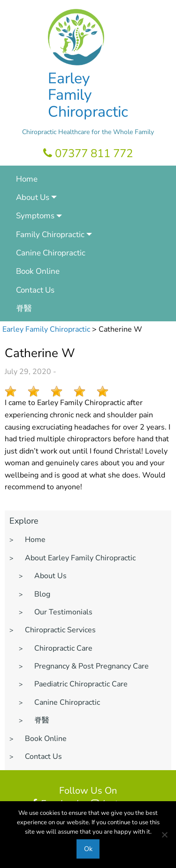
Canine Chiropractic (51, 253)
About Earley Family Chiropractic (80, 558)
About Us (33, 197)
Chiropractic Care (63, 648)
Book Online (38, 271)
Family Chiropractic (50, 235)
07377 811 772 (88, 153)
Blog (42, 594)
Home (27, 179)
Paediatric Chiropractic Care (81, 684)
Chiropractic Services (60, 630)
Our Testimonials (63, 612)
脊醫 (24, 308)
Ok (88, 849)
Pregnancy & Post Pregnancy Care (92, 666)
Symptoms (35, 216)
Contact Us (35, 290)
